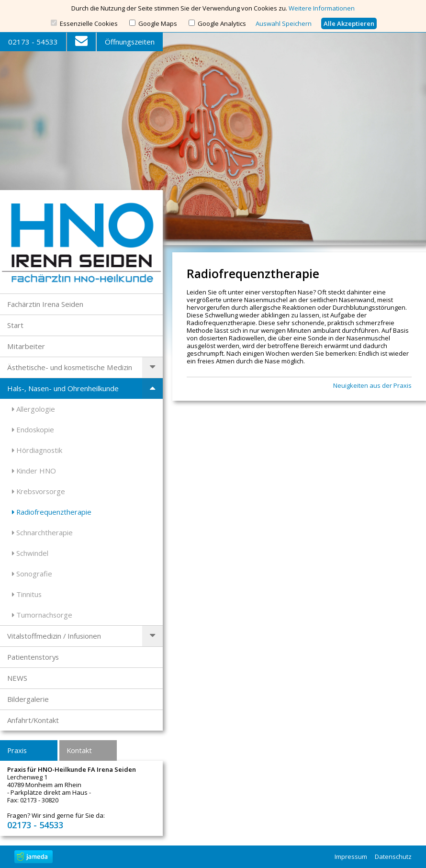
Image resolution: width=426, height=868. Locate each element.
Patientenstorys (33, 657)
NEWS (17, 678)
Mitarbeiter (26, 346)
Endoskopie (33, 429)
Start (15, 325)
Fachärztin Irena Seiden (45, 304)
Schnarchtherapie (42, 532)
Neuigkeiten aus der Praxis (372, 386)
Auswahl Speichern (284, 23)
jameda (34, 857)
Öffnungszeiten (130, 42)
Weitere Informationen (322, 8)
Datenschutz (393, 857)
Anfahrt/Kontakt (33, 720)
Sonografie (32, 574)
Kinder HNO (34, 471)
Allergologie (34, 409)
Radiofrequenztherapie (52, 512)
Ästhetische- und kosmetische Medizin (70, 367)
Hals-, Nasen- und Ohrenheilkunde (63, 388)
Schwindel (30, 553)
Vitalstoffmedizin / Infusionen (54, 636)
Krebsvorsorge (39, 491)
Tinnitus (27, 594)
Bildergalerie (28, 699)
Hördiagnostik (37, 450)
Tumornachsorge (42, 615)
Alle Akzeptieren (349, 23)
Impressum (351, 857)
